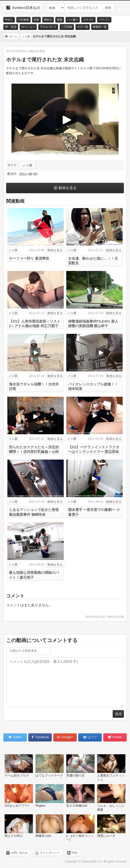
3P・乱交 (11, 27)
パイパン (104, 20)
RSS (75, 853)
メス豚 (27, 165)
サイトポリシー (50, 853)
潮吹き (48, 20)
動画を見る (68, 188)
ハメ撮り (73, 20)
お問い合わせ (19, 853)
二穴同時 (67, 27)
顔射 (36, 20)
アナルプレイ (48, 27)
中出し (9, 20)
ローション (28, 27)
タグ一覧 (83, 27)
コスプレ (88, 20)
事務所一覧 (100, 27)
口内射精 (23, 20)
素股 (60, 20)
